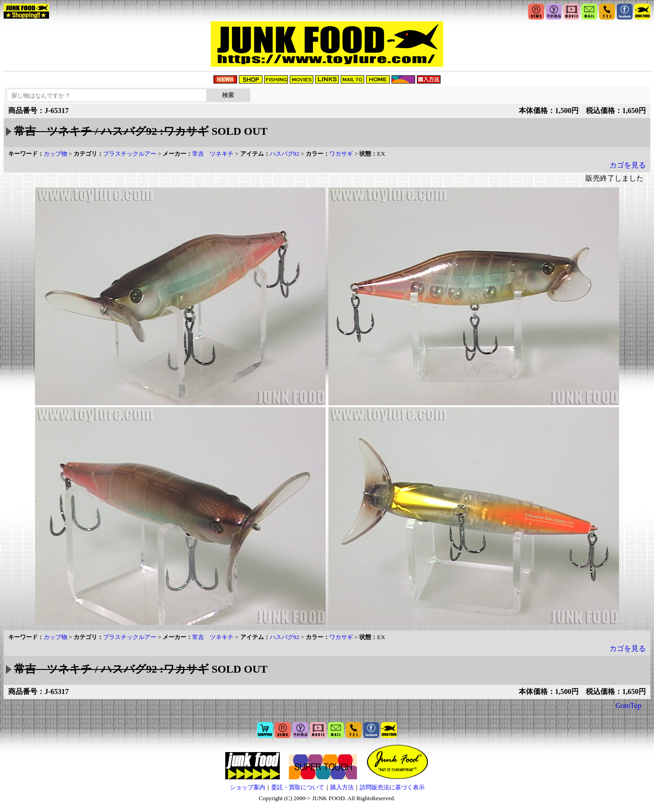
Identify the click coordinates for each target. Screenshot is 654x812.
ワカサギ (341, 154)
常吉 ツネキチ (213, 154)
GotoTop (628, 706)
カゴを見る (628, 165)
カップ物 (55, 154)
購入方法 (342, 787)
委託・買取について (298, 787)
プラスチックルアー (130, 154)
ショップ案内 (248, 787)
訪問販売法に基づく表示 (392, 787)
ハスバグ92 (285, 154)
